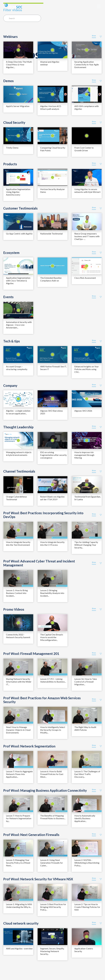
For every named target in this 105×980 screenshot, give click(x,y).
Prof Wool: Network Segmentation (29, 746)
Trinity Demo (12, 148)
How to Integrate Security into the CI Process (52, 543)
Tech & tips (12, 341)
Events (8, 297)
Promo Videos (14, 609)
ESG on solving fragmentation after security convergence (53, 455)
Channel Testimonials (19, 471)
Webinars (10, 37)
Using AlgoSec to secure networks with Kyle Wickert (87, 191)
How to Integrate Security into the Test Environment (18, 543)
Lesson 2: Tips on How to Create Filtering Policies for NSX (87, 907)
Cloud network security (21, 923)
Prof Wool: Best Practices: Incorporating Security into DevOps (43, 515)
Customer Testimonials (20, 208)
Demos (8, 81)
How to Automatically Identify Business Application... (85, 818)
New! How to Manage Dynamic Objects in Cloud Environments (18, 730)
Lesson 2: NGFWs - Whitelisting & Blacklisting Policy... (87, 863)
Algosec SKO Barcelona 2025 (51, 412)
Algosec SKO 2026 (83, 411)
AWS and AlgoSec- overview (19, 948)
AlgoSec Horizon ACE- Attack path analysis (51, 107)
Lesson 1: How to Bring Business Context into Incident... (17, 593)
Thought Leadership (18, 427)
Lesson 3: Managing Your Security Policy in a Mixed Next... (18, 863)
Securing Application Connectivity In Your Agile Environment (87, 64)
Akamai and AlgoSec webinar (50, 63)
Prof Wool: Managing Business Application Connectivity (45, 790)
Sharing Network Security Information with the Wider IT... (19, 682)
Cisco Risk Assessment (85, 278)
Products (10, 164)
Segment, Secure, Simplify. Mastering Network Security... (52, 951)
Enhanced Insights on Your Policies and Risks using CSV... (87, 369)
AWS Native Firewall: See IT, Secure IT (53, 368)
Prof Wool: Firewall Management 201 (31, 654)
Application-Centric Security (84, 950)
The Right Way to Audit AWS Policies (85, 728)
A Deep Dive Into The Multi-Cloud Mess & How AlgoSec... (19, 64)
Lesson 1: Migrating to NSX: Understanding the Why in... (19, 906)
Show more (97, 37)
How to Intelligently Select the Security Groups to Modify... (53, 730)
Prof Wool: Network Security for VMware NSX (38, 879)
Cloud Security (14, 123)
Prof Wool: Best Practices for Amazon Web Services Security (42, 700)
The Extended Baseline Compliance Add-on (51, 279)
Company (10, 386)
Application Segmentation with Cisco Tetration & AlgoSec (18, 281)
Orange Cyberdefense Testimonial (16, 498)
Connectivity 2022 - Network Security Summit (18, 636)
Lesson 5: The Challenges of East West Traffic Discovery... (87, 774)
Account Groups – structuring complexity (17, 368)
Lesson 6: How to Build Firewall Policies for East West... (52, 774)
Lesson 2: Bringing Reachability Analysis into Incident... (52, 593)
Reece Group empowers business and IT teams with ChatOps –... (87, 236)
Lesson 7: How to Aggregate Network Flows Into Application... (19, 774)
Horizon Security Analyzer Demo (52, 191)
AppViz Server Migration (18, 106)
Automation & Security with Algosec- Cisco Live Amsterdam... (19, 325)
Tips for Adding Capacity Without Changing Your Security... (86, 545)
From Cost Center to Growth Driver (84, 149)
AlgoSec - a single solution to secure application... (18, 412)
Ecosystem (11, 253)
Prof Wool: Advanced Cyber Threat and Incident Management (39, 563)
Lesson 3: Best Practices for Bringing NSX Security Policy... (53, 907)
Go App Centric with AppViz (19, 234)
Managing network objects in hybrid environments (19, 454)
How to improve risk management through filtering (84, 455)
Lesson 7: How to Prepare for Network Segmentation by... (19, 818)
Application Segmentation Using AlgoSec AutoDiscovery (18, 192)
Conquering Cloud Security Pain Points (53, 149)
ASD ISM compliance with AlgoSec (87, 107)
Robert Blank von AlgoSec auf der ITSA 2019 (52, 498)
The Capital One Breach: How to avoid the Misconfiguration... (52, 637)
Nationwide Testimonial (51, 234)
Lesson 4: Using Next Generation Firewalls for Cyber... (52, 863)
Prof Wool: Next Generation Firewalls (31, 835)
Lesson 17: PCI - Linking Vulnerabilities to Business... (53, 680)
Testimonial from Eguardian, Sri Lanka (87, 498)
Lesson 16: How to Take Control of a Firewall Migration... (86, 682)
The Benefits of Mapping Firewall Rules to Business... (53, 817)
